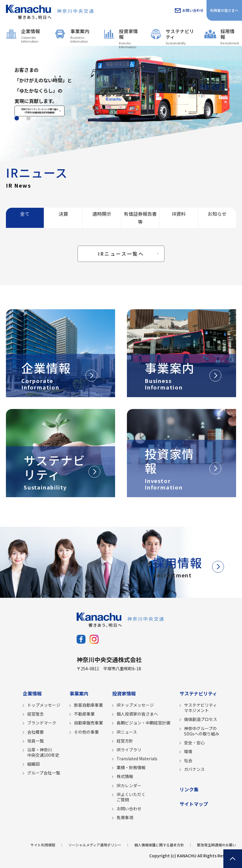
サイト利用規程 (43, 845)
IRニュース (127, 732)
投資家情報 (130, 37)
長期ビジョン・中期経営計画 (143, 723)
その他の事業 (86, 732)
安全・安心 (194, 743)
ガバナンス (194, 769)
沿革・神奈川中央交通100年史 (43, 752)
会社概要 (36, 732)
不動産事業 (84, 714)
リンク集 (189, 789)
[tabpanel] (121, 103)
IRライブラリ (129, 750)
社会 (188, 760)
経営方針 (125, 741)
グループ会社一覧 (44, 773)
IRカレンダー (129, 785)
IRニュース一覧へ (121, 254)
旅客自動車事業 (88, 705)
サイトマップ (194, 804)
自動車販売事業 (88, 723)
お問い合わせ (193, 10)
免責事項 (125, 817)
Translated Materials (137, 759)
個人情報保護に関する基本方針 (159, 845)
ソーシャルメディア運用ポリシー (95, 845)
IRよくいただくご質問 (131, 797)
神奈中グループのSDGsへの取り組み (202, 731)
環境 (188, 751)
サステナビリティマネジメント (200, 708)
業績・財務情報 (131, 767)
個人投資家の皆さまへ (137, 714)
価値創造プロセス (201, 719)
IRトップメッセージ (135, 705)
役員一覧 (36, 741)
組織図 (33, 764)
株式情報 (125, 776)
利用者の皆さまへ (224, 10)
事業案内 (83, 36)
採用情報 (230, 37)
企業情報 (34, 36)
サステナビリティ (181, 37)
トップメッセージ (44, 705)
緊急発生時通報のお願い (217, 845)
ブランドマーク (42, 723)
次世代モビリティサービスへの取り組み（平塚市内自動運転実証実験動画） (47, 131)
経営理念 (36, 714)
